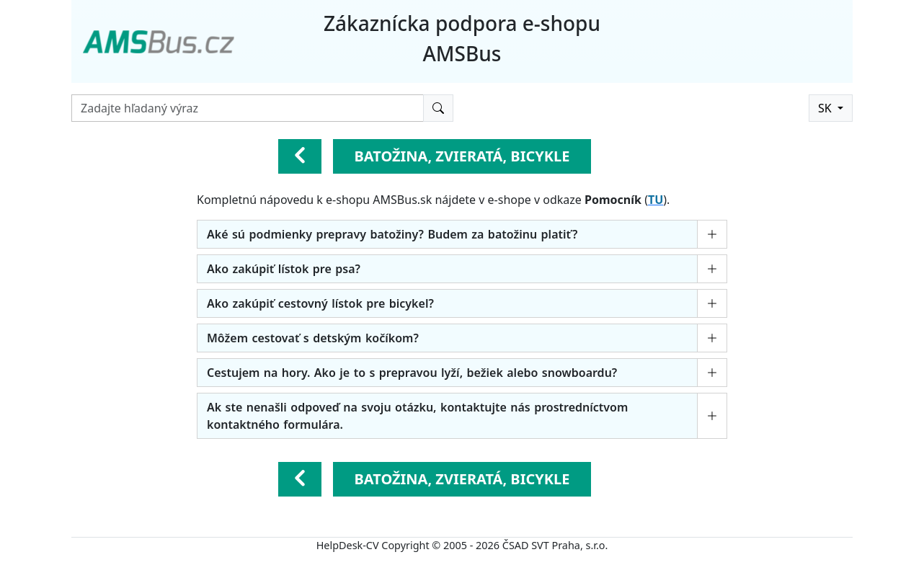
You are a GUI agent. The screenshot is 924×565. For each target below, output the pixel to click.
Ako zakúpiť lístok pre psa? (284, 269)
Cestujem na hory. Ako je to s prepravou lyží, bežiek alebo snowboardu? (412, 373)
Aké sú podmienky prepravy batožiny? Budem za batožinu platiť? (392, 234)
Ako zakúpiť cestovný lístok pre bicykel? (320, 303)
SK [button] (826, 108)
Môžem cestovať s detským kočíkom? (313, 338)
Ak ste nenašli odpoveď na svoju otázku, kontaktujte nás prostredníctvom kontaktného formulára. (417, 416)
